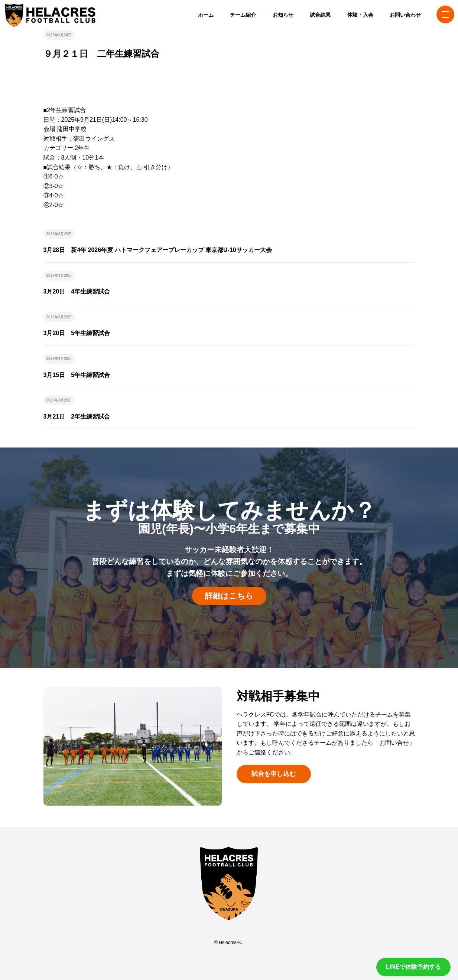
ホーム (206, 15)
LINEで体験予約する (413, 967)
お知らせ (283, 15)
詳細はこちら (229, 596)
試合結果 (320, 15)
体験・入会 (360, 15)
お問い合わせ (405, 15)
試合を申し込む (274, 774)
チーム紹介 (243, 15)
